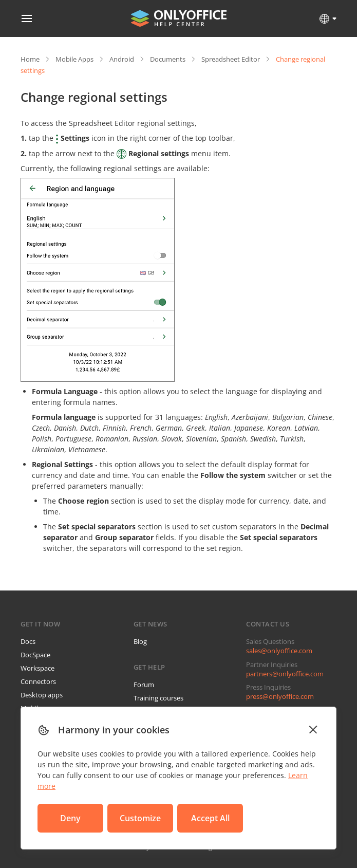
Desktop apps (42, 695)
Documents (168, 59)
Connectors (38, 681)
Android (122, 59)
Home (30, 59)
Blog (140, 641)
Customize (140, 818)
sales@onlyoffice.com (279, 651)
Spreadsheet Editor (231, 59)
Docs (28, 641)
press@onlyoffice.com (280, 696)
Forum (144, 685)
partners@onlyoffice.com (285, 674)
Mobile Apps (74, 59)
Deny (70, 818)
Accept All (210, 818)
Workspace (37, 668)
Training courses (158, 698)
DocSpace (35, 655)
